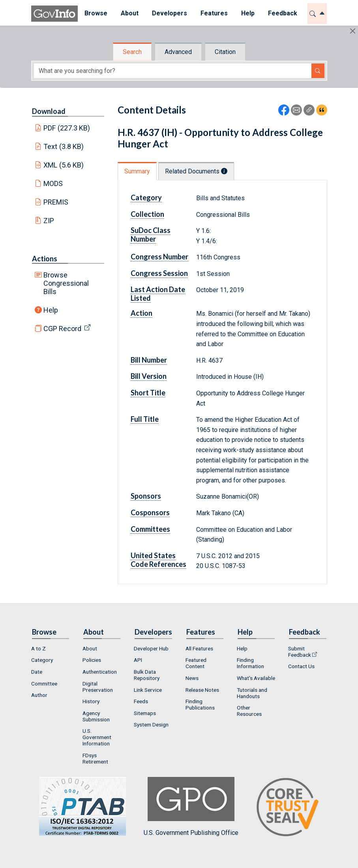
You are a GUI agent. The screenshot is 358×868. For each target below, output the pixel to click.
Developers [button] (170, 13)
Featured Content (196, 663)
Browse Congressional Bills (66, 283)
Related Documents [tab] (196, 171)
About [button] (130, 13)
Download (49, 111)
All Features (199, 648)
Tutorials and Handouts (252, 693)
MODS (53, 183)
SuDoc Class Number (151, 235)
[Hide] (353, 31)
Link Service (148, 690)
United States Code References (158, 560)
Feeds (141, 701)
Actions (45, 259)
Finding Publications (200, 704)
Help (51, 310)
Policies (92, 660)
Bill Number (149, 360)
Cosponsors (150, 512)
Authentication (100, 672)
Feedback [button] (283, 13)
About (90, 648)
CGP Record (62, 329)
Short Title (148, 393)
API (138, 660)
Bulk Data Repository (147, 675)
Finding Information (250, 663)
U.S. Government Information (97, 737)
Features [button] (214, 13)
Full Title (145, 419)
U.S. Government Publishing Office (191, 807)
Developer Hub (151, 648)
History (91, 701)
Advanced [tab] (178, 52)
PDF (67, 128)
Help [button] (248, 13)
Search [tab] (132, 52)
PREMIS (56, 202)
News (192, 678)
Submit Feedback (300, 652)
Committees (150, 529)
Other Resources (249, 711)
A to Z (38, 648)
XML (64, 165)
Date (37, 672)
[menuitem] (96, 14)
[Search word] (173, 71)
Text (64, 146)
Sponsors (146, 496)
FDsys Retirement (95, 758)
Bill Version (149, 376)
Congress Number (159, 257)
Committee (44, 684)
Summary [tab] (137, 171)
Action (142, 313)
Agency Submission (96, 716)
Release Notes (202, 690)
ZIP (49, 221)
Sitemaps (145, 713)
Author (39, 695)
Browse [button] (96, 13)
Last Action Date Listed (158, 294)
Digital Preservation (98, 687)
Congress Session (159, 273)
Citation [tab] (225, 52)
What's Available (256, 678)
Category (146, 197)
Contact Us (301, 666)
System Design (151, 725)
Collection (147, 214)
